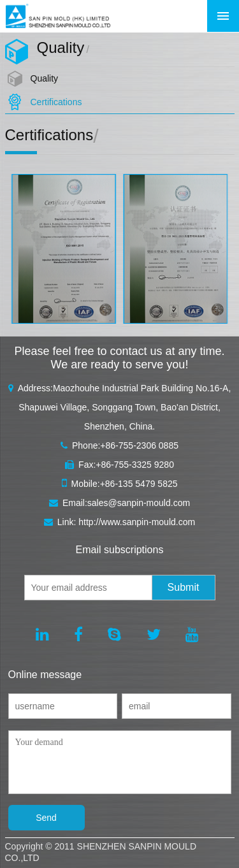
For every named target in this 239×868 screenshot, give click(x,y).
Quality (45, 78)
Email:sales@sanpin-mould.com (119, 503)
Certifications (56, 102)
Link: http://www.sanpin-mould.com (119, 522)
